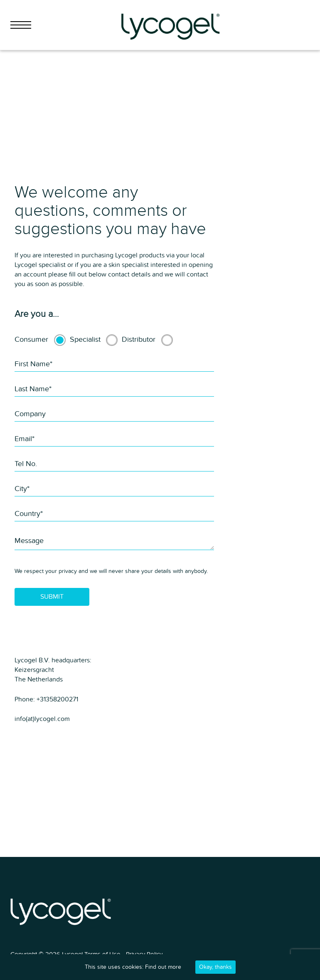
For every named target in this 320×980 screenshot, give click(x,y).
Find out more (163, 967)
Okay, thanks (215, 967)
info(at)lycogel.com (42, 719)
